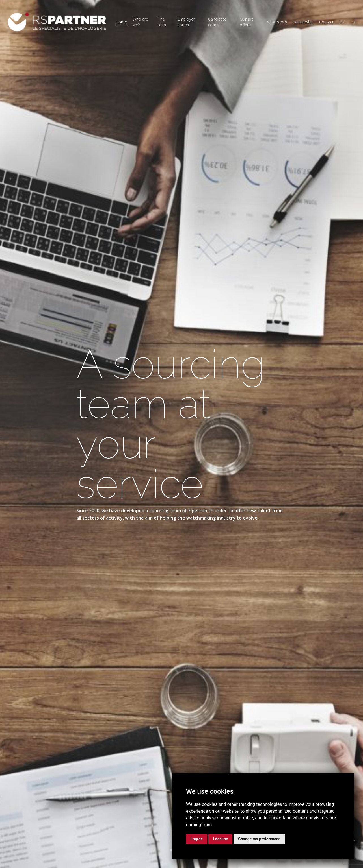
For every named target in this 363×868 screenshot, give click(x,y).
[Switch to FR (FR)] (353, 22)
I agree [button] (197, 839)
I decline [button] (220, 839)
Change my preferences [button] (259, 839)
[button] (354, 841)
